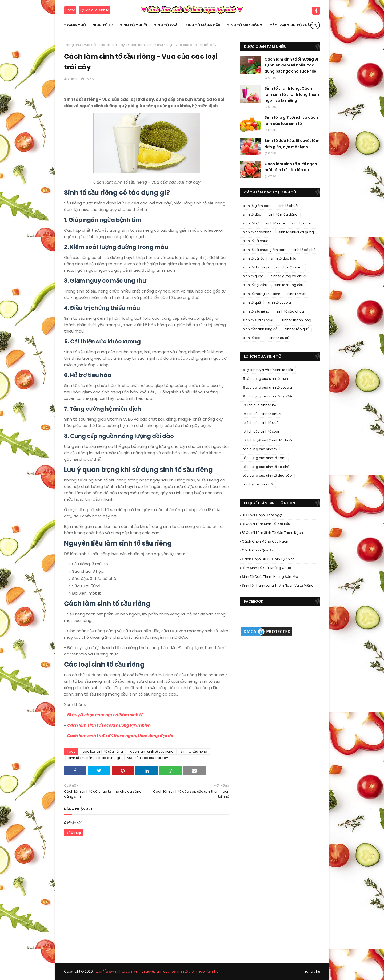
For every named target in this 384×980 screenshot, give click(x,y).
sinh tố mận (297, 294)
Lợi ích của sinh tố (95, 10)
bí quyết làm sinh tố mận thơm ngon (272, 533)
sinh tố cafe (275, 223)
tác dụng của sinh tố (260, 449)
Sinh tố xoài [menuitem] (166, 25)
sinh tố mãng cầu (289, 285)
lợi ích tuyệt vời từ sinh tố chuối (267, 440)
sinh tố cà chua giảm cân (264, 250)
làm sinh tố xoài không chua (267, 568)
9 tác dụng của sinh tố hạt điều (268, 396)
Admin (73, 79)
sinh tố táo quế (297, 329)
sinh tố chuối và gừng (296, 232)
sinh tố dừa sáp (256, 267)
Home (70, 10)
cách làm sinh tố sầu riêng (152, 751)
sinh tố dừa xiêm (289, 267)
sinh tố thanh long (296, 320)
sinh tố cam (301, 223)
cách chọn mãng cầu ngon (265, 541)
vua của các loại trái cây (104, 45)
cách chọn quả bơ (257, 550)
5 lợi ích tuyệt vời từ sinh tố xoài (268, 370)
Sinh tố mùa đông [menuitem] (245, 25)
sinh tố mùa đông (283, 214)
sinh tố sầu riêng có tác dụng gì (94, 758)
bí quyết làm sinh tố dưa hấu (266, 524)
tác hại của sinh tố (258, 484)
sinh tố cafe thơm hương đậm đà (270, 577)
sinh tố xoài (252, 338)
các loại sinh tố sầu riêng (103, 751)
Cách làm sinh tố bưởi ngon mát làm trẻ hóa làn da (291, 167)
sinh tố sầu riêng (194, 751)
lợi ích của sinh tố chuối (262, 414)
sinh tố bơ (251, 223)
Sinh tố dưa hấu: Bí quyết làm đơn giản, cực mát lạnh (292, 144)
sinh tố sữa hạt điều (259, 320)
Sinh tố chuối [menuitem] (134, 25)
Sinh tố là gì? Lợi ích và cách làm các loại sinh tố (291, 120)
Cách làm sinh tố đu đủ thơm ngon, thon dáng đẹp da (120, 736)
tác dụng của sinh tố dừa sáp (267, 475)
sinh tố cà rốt (253, 258)
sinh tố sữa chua (290, 311)
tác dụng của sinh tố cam (264, 458)
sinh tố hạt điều (255, 285)
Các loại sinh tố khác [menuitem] (291, 25)
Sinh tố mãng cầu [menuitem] (203, 25)
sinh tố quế (252, 303)
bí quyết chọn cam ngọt (262, 515)
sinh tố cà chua (256, 241)
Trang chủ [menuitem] (75, 25)
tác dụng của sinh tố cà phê (266, 467)
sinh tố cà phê (304, 250)
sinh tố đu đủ (279, 338)
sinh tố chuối (288, 206)
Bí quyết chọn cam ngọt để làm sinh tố (105, 715)
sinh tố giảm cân (257, 206)
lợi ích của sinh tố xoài (261, 431)
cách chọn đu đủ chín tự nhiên (268, 559)
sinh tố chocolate (257, 232)
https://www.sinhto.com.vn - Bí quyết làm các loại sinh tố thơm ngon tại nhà (156, 971)
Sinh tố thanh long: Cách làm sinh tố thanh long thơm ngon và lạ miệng (292, 94)
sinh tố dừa (252, 214)
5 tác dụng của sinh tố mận (265, 379)
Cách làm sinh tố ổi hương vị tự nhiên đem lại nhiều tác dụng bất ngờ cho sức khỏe (291, 65)
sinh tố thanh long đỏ (260, 329)
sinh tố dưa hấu (284, 258)
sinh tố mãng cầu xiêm (262, 294)
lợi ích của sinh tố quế (261, 423)
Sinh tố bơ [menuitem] (103, 25)
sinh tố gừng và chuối (288, 276)
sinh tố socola (279, 303)
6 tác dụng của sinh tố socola (267, 387)
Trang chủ (72, 45)
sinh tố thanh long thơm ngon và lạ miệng (278, 585)
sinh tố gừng (253, 276)
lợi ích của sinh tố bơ (259, 405)
